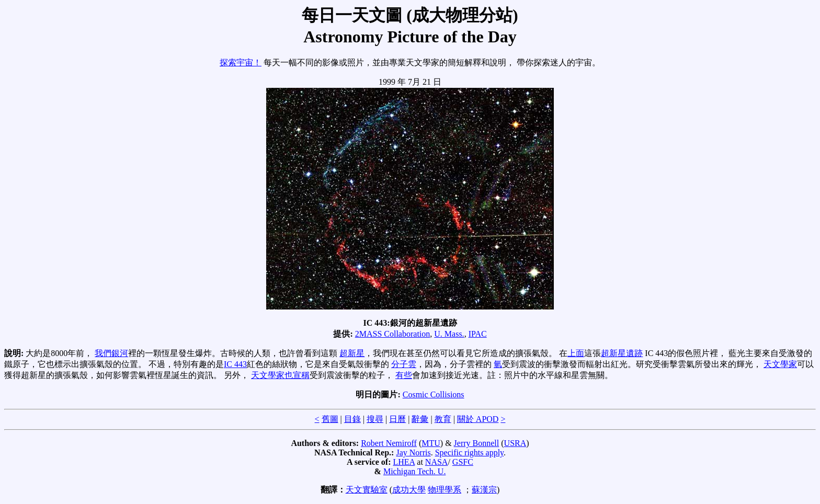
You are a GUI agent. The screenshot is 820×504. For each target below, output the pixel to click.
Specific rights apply (469, 453)
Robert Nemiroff (389, 443)
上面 (576, 353)
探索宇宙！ (241, 62)
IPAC (478, 334)
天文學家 (780, 364)
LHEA (404, 462)
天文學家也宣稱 (280, 375)
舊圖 (330, 419)
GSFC (463, 462)
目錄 (352, 419)
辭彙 (420, 419)
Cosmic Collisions (434, 394)
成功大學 (409, 490)
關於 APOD (478, 419)
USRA (515, 443)
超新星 (352, 353)
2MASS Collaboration (393, 334)
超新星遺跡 (622, 353)
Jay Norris (413, 453)
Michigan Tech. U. (414, 471)
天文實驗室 (367, 490)
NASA (437, 462)
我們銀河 (111, 353)
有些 (404, 375)
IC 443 (235, 364)
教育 (443, 419)
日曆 (397, 419)
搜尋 (375, 419)
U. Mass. (449, 334)
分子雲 (404, 364)
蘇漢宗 (484, 490)
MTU (431, 443)
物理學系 (445, 490)
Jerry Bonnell (477, 443)
